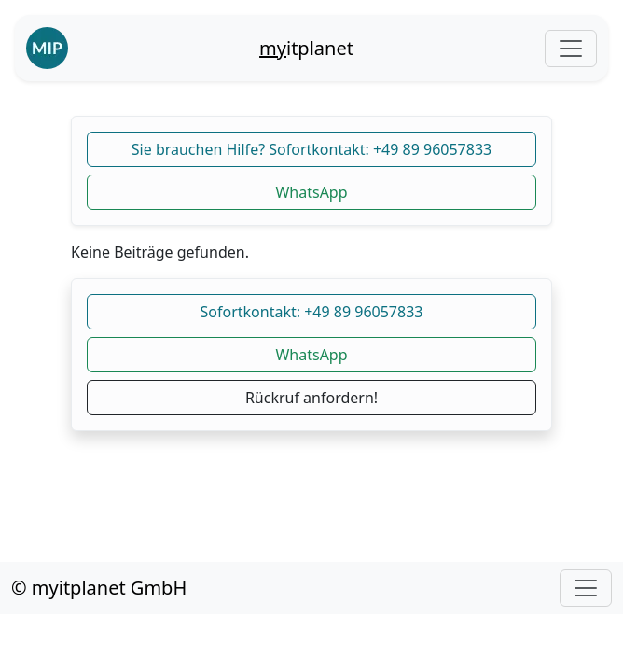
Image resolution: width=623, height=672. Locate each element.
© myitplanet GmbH (99, 588)
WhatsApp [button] (311, 355)
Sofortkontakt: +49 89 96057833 (312, 312)
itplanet (306, 48)
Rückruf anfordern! (311, 398)
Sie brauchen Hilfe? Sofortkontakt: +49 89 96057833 (311, 149)
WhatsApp (311, 192)
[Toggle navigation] (571, 49)
